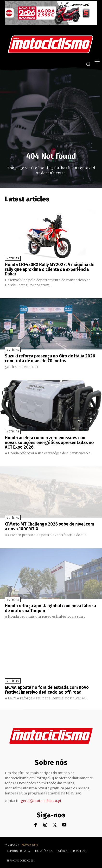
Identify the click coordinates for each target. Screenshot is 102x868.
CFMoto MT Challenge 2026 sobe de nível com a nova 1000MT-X (49, 526)
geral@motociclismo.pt (41, 801)
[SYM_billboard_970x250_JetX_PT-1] (51, 24)
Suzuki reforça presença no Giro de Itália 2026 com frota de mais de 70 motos (50, 358)
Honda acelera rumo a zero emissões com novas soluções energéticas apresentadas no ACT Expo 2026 (49, 443)
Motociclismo (30, 845)
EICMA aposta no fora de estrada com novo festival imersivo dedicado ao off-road (47, 690)
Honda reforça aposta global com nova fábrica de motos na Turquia (50, 608)
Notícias (13, 258)
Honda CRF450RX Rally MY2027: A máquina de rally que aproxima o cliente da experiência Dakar (50, 269)
